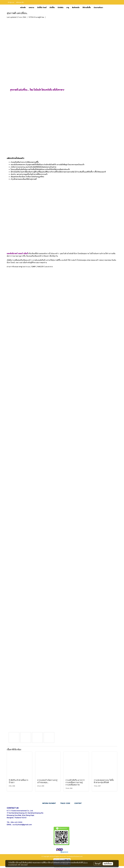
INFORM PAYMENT (49, 803)
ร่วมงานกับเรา (98, 8)
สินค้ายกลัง (76, 8)
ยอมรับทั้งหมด (108, 864)
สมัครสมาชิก (20, 2)
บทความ (31, 8)
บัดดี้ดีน (52, 8)
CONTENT (78, 803)
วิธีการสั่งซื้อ (87, 8)
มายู (68, 8)
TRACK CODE (65, 803)
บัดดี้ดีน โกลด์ (42, 8)
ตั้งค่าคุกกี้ (98, 864)
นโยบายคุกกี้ (24, 865)
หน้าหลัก (23, 8)
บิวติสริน (60, 8)
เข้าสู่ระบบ (11, 2)
